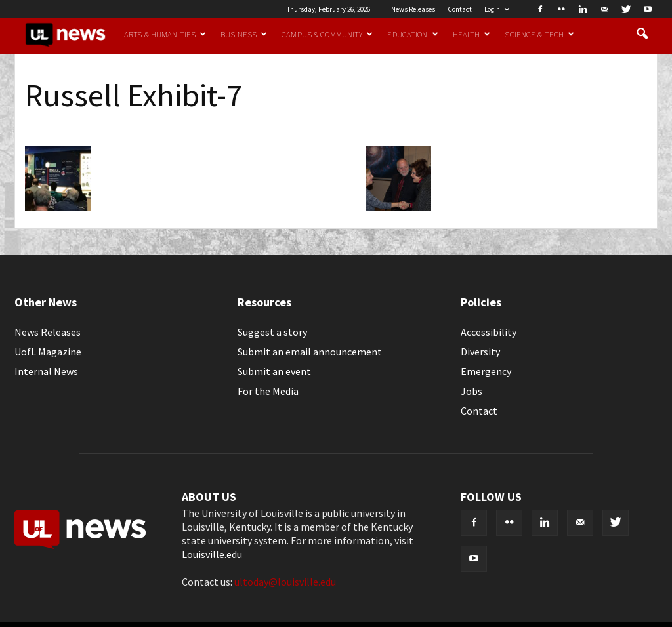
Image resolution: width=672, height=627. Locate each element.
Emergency (486, 371)
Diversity (480, 352)
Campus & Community (327, 34)
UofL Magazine (48, 352)
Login (497, 9)
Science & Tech (539, 34)
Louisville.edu (212, 554)
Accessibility (489, 332)
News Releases (413, 9)
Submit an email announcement (310, 352)
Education (412, 34)
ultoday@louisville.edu (285, 582)
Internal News (46, 371)
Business (244, 34)
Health (472, 34)
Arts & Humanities (165, 34)
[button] (642, 34)
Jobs (472, 391)
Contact (460, 9)
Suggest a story (272, 332)
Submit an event (274, 371)
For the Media (268, 391)
